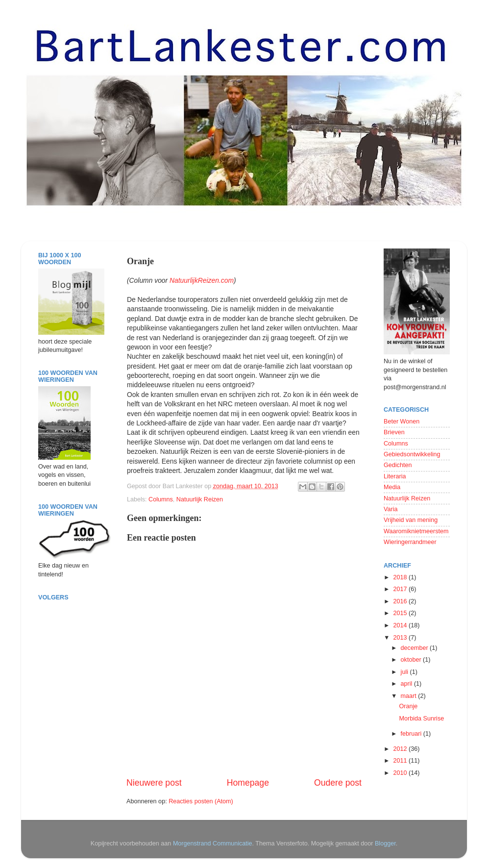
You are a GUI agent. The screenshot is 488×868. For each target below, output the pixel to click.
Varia (390, 509)
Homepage (248, 783)
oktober (412, 660)
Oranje (408, 706)
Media (392, 487)
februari (412, 734)
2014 (401, 625)
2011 (401, 761)
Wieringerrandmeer (410, 542)
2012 (401, 749)
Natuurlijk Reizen (200, 499)
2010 (401, 773)
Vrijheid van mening (411, 520)
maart (410, 696)
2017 (401, 589)
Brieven (394, 432)
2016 (401, 601)
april (407, 684)
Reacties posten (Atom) (201, 801)
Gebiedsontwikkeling (412, 454)
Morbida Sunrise (421, 719)
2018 (401, 577)
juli (405, 672)
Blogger (385, 843)
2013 (401, 638)
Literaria (395, 476)
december (415, 648)
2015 (401, 613)
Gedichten (398, 465)
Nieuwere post (154, 783)
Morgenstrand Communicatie (213, 843)
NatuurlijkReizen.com (202, 280)
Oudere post (338, 783)
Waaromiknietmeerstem (416, 531)
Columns (161, 499)
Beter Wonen (402, 422)
